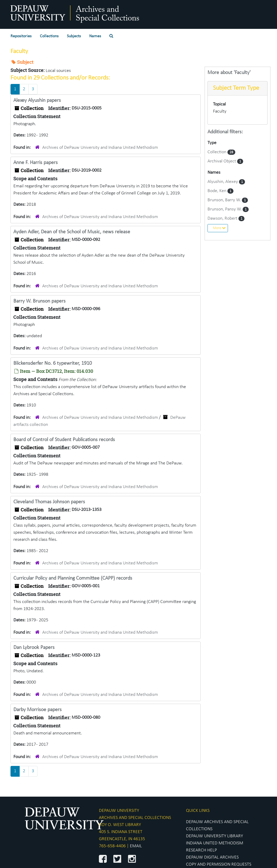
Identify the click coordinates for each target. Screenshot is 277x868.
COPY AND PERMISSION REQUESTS (219, 864)
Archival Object (222, 161)
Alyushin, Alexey (223, 182)
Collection (217, 152)
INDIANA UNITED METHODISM (215, 843)
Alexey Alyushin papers (37, 100)
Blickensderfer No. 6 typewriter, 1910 (53, 363)
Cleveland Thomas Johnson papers (49, 502)
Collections (49, 36)
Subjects (74, 36)
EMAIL (136, 846)
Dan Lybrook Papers (34, 648)
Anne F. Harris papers (36, 163)
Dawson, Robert (223, 218)
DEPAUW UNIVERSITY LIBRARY (214, 836)
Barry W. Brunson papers (39, 301)
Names (95, 36)
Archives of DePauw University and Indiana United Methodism (100, 148)
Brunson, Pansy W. (225, 209)
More (219, 228)
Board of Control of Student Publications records (64, 440)
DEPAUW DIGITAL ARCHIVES (212, 857)
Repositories (21, 36)
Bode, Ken (217, 191)
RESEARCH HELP (201, 850)
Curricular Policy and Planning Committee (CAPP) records (73, 578)
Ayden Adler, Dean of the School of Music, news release (72, 232)
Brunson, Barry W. (225, 200)
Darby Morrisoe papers (38, 710)
